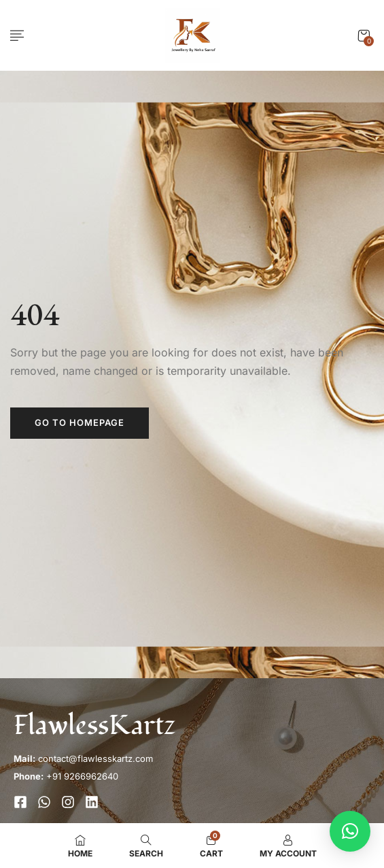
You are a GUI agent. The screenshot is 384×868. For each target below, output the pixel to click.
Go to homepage (80, 422)
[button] (364, 36)
